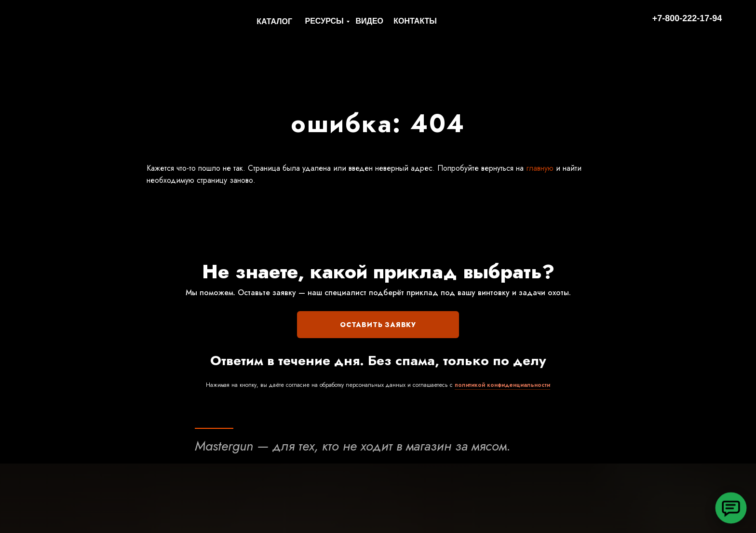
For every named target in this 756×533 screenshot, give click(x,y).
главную (539, 168)
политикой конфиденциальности (502, 385)
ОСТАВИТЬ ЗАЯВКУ (378, 325)
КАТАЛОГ (274, 21)
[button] (731, 508)
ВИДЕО (369, 21)
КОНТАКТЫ (415, 21)
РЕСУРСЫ (324, 21)
